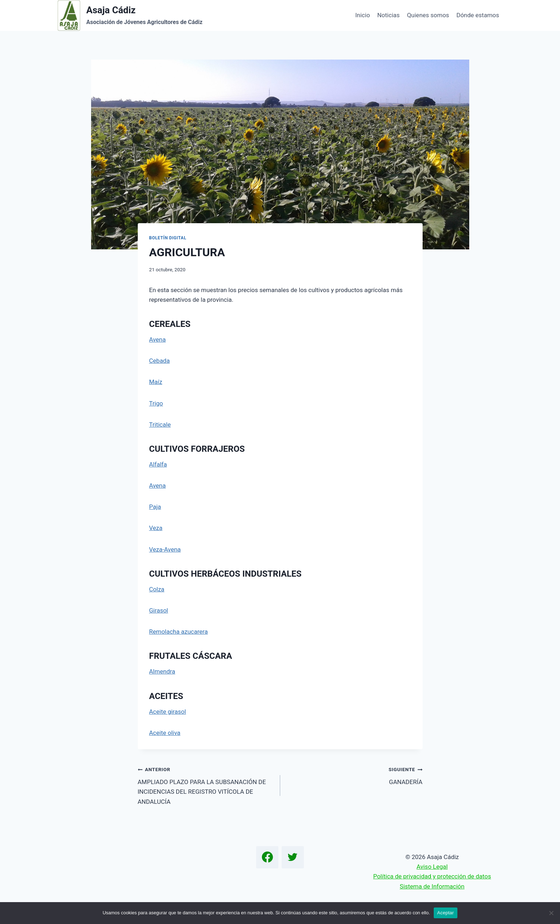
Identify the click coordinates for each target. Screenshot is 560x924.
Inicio (363, 15)
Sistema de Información (432, 886)
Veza (156, 528)
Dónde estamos (478, 15)
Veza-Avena (165, 549)
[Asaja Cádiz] (130, 15)
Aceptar (446, 913)
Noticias (388, 15)
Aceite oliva (165, 733)
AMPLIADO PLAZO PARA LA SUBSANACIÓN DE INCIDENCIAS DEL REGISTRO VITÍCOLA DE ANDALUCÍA (206, 785)
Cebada (160, 361)
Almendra (162, 671)
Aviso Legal (432, 867)
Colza (157, 589)
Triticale (160, 425)
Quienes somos (428, 15)
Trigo (156, 403)
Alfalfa (158, 464)
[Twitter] (293, 857)
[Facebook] (267, 857)
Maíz (156, 382)
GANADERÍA (354, 775)
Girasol (159, 610)
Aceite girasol (168, 712)
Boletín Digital (168, 238)
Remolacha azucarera (179, 632)
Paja (155, 507)
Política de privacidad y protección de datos (432, 876)
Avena (157, 339)
